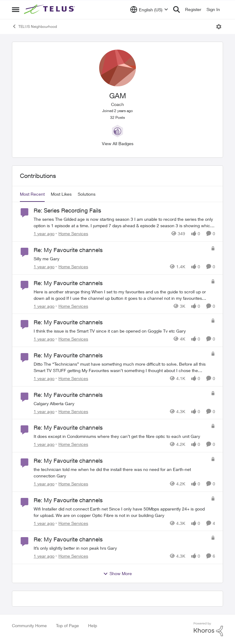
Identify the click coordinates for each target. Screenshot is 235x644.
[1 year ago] (44, 233)
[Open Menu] (219, 27)
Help (93, 625)
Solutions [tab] (87, 194)
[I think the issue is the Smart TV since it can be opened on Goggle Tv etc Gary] (121, 331)
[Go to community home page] (50, 9)
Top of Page (67, 625)
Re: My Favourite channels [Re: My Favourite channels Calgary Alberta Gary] (68, 395)
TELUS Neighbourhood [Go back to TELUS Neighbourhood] (34, 26)
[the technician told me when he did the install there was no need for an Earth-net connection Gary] (121, 473)
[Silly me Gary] (121, 259)
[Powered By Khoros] (208, 629)
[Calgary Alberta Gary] (121, 403)
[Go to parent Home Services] (72, 233)
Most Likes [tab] (61, 194)
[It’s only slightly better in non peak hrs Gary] (121, 548)
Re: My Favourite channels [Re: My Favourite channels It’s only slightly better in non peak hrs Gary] (68, 539)
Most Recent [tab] (32, 194)
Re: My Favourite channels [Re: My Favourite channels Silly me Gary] (68, 250)
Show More (117, 574)
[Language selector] (149, 9)
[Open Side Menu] (16, 9)
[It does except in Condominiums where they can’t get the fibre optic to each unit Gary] (121, 436)
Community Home (29, 625)
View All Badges (118, 143)
